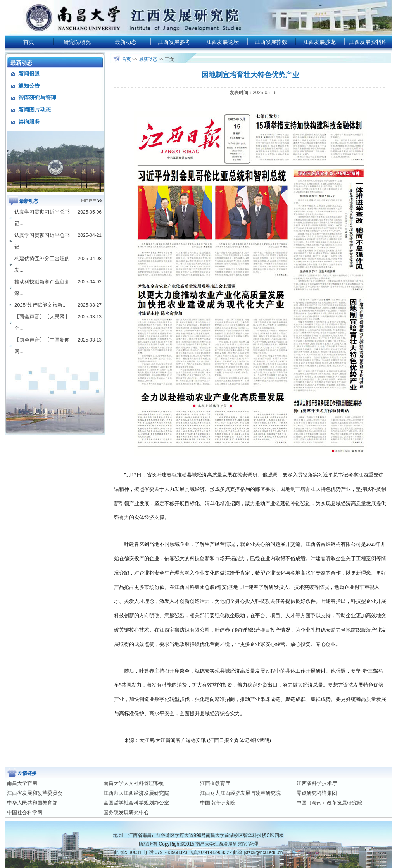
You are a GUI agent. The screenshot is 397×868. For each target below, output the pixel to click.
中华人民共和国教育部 (32, 803)
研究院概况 (77, 42)
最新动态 (126, 42)
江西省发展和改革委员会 (35, 793)
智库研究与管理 (37, 98)
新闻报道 (29, 74)
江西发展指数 (271, 42)
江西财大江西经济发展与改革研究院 (240, 793)
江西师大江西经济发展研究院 (136, 793)
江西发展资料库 (368, 42)
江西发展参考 (174, 42)
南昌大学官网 (22, 783)
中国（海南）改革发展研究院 (329, 803)
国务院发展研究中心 (126, 812)
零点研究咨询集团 (317, 793)
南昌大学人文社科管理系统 (134, 783)
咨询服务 (29, 122)
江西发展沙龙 (319, 42)
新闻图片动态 (35, 110)
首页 (29, 42)
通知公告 (29, 86)
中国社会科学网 (25, 812)
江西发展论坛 (223, 42)
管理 (253, 844)
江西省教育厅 (215, 783)
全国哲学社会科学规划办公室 (136, 803)
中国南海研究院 (218, 803)
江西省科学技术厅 (317, 783)
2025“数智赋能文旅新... (41, 305)
